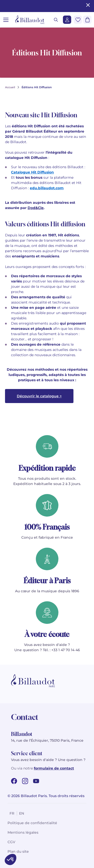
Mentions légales (23, 832)
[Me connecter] (67, 20)
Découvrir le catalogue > (39, 396)
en (22, 813)
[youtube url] (36, 781)
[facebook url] (14, 781)
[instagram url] (25, 781)
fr (12, 813)
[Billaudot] (30, 20)
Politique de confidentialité (32, 823)
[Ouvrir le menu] (6, 20)
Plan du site (18, 851)
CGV (11, 842)
